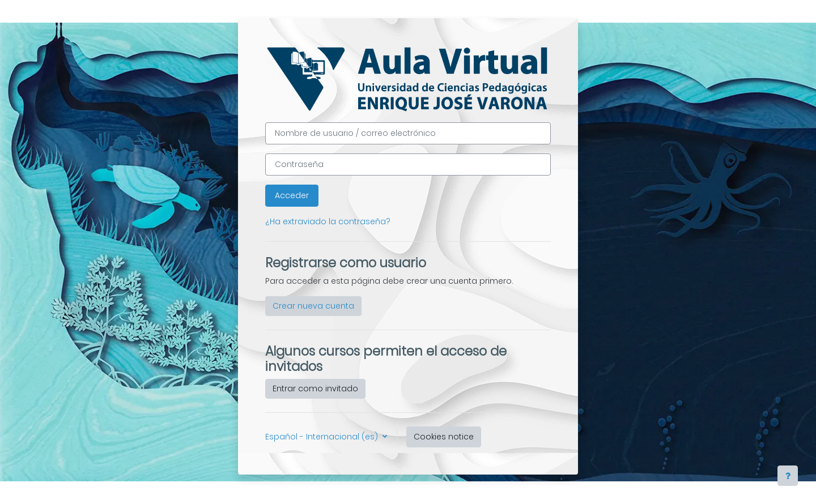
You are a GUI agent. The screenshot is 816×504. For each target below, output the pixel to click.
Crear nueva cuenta (313, 306)
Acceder (292, 195)
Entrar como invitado (315, 388)
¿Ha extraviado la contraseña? (328, 221)
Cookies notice (444, 437)
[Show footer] (788, 476)
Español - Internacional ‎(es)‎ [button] (323, 437)
